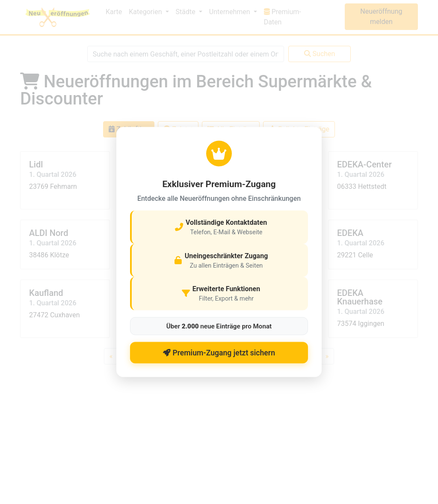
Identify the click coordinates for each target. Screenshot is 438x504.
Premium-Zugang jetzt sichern (219, 352)
